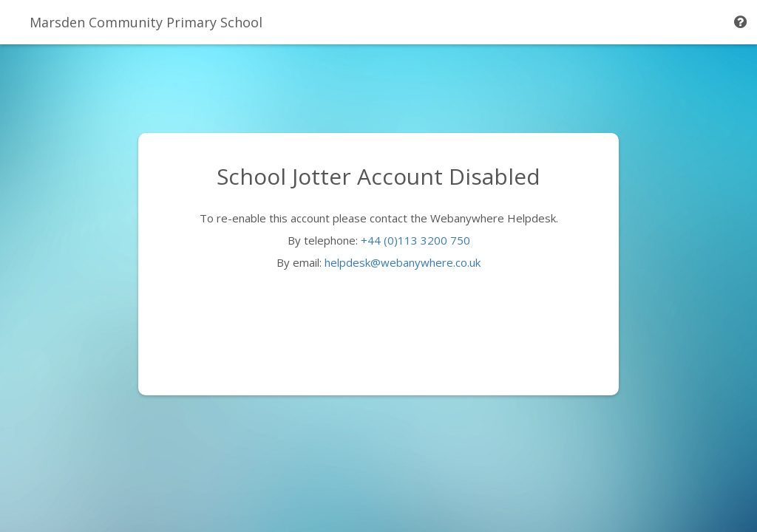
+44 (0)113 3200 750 (415, 240)
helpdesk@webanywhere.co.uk (403, 262)
